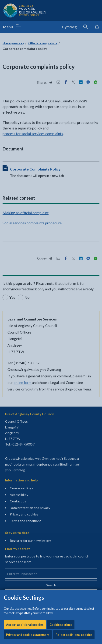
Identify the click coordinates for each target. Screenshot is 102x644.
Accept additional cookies (25, 149)
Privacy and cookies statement (28, 159)
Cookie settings (61, 149)
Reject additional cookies (74, 159)
